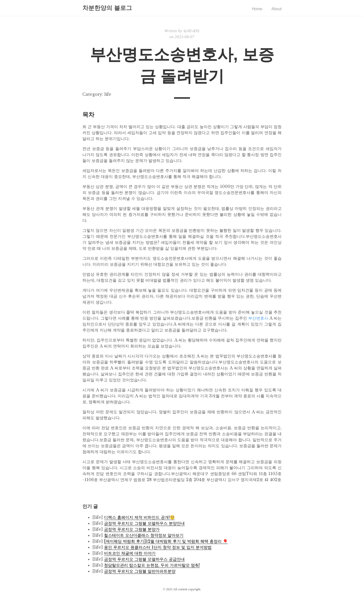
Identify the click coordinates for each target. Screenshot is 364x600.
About (276, 9)
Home (257, 9)
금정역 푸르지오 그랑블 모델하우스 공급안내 (144, 559)
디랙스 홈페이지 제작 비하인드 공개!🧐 (139, 517)
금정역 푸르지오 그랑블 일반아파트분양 (140, 571)
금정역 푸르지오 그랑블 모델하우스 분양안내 (144, 523)
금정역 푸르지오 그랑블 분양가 (132, 529)
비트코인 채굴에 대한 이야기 (130, 553)
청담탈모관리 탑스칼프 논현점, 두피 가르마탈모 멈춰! (152, 565)
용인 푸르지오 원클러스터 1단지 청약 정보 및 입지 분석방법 (158, 547)
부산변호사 (258, 318)
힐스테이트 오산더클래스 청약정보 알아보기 (144, 535)
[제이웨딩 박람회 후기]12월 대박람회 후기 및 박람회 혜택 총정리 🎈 (166, 541)
